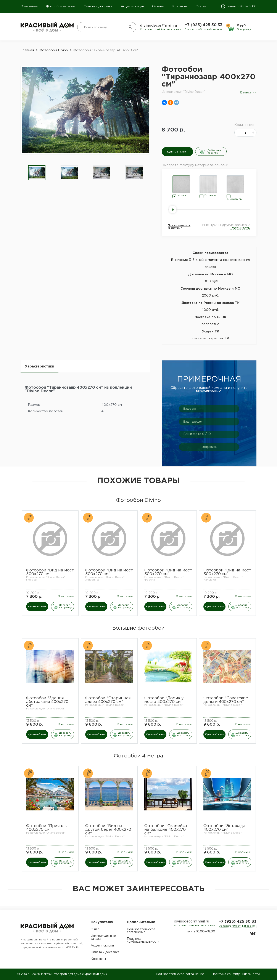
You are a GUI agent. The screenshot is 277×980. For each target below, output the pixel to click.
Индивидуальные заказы (103, 937)
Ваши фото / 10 (197, 434)
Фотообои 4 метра (138, 756)
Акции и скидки (132, 6)
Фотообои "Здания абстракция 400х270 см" (47, 702)
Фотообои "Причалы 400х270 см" (47, 828)
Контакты (180, 6)
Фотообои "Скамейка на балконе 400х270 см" (166, 830)
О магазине (30, 6)
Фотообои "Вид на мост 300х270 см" (50, 572)
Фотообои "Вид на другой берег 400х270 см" (108, 830)
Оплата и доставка (98, 6)
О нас (95, 929)
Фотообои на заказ (61, 6)
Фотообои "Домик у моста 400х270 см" (164, 700)
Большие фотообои (138, 628)
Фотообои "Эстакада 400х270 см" (224, 828)
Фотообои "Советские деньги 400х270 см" (226, 700)
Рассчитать (240, 228)
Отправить (209, 447)
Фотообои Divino (138, 500)
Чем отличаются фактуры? (179, 227)
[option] (37, 173)
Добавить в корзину (215, 152)
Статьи (201, 6)
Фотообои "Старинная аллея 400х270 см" (108, 700)
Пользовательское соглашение (141, 931)
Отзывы (158, 6)
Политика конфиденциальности (143, 940)
